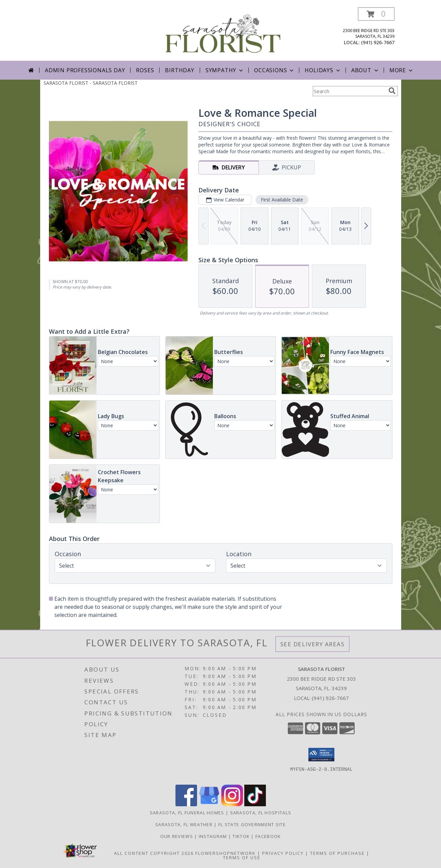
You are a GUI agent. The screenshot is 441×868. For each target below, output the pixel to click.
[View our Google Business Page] (209, 804)
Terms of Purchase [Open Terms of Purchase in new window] (337, 853)
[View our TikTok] (255, 804)
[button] (376, 14)
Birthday (180, 70)
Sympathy (225, 70)
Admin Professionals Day (85, 70)
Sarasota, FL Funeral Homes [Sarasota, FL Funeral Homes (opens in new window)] (187, 813)
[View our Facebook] (186, 804)
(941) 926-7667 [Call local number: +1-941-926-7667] (378, 42)
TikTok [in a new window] (242, 836)
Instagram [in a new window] (214, 836)
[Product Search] (349, 91)
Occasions (274, 70)
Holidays (323, 70)
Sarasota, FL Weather (184, 824)
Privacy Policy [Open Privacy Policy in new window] (283, 853)
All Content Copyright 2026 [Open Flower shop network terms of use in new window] (154, 853)
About (365, 70)
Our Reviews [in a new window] (177, 836)
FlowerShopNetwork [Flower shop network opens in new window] (226, 853)
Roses (145, 70)
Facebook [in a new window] (268, 836)
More (402, 70)
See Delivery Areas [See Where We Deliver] (313, 644)
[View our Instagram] (232, 804)
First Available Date (282, 200)
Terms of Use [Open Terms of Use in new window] (242, 858)
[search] (392, 91)
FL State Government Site (252, 824)
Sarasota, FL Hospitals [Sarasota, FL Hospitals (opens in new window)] (261, 813)
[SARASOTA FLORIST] (223, 34)
